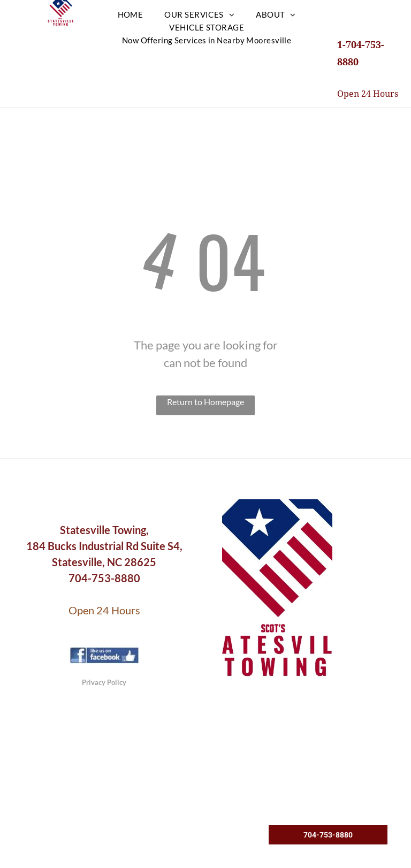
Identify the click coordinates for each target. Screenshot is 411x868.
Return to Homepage (205, 402)
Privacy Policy (104, 682)
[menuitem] (131, 14)
